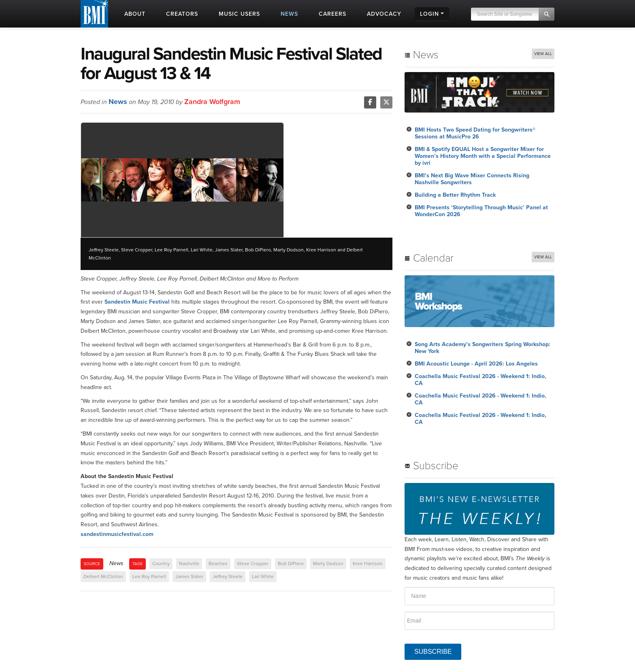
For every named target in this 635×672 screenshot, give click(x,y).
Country (161, 564)
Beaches (218, 564)
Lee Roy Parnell (149, 576)
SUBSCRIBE (433, 652)
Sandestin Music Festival (137, 302)
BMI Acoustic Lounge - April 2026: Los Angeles (476, 364)
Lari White (263, 576)
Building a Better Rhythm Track (455, 195)
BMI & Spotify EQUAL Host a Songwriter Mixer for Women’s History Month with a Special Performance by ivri (483, 156)
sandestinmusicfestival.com (117, 534)
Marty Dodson (328, 564)
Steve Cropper (253, 564)
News (118, 102)
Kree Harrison (368, 564)
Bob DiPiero (291, 564)
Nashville (189, 564)
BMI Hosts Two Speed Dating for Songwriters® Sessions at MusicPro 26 (475, 133)
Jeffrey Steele (228, 576)
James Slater (189, 576)
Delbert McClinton (103, 576)
